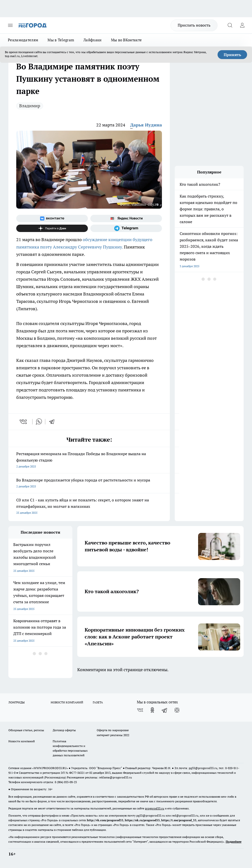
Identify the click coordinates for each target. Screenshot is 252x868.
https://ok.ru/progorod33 (142, 820)
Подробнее (234, 842)
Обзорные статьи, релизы (26, 730)
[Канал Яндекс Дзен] (52, 228)
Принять (232, 55)
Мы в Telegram (61, 40)
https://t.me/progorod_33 (179, 820)
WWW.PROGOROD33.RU (50, 768)
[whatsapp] (39, 422)
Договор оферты (64, 730)
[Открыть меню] (10, 25)
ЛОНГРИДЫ (16, 702)
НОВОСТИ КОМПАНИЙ (67, 702)
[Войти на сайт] (242, 25)
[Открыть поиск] (230, 25)
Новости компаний (22, 741)
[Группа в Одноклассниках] (152, 710)
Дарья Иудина (146, 125)
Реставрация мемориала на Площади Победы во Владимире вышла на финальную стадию (89, 460)
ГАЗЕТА (98, 702)
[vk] (24, 422)
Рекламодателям (23, 40)
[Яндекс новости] (126, 218)
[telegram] (53, 422)
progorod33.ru (155, 808)
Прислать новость (194, 25)
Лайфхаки (92, 40)
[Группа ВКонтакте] (52, 218)
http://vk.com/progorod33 (105, 820)
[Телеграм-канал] (126, 228)
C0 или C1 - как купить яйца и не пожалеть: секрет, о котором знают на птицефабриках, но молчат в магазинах (89, 507)
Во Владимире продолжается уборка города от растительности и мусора (89, 484)
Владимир (30, 106)
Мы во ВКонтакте (126, 40)
